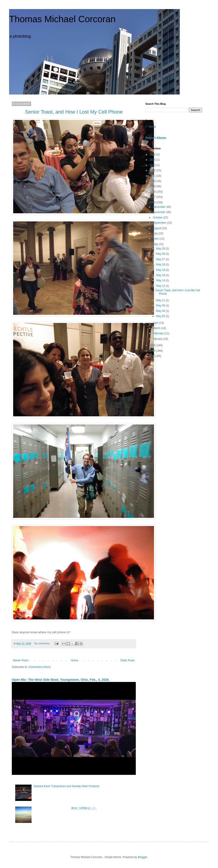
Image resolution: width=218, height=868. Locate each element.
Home (74, 660)
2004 (153, 351)
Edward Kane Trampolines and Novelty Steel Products (67, 786)
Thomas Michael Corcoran (62, 19)
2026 (153, 155)
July (156, 233)
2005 (153, 345)
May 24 (161, 264)
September (160, 223)
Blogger (142, 857)
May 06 (161, 311)
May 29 (161, 249)
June (156, 239)
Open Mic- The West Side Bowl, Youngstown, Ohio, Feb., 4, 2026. (61, 680)
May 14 (161, 280)
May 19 (161, 270)
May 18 (161, 275)
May (156, 244)
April (156, 323)
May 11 (161, 300)
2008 (153, 192)
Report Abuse (156, 138)
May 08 (161, 305)
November (160, 212)
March (157, 328)
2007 (153, 197)
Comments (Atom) (39, 667)
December (160, 207)
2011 (153, 176)
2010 (153, 181)
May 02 (161, 316)
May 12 (161, 286)
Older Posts (128, 660)
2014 (153, 160)
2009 (153, 186)
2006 (153, 202)
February (159, 333)
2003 (153, 356)
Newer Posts (21, 660)
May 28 (161, 254)
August (157, 228)
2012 (153, 170)
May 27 (161, 259)
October (158, 218)
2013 (153, 165)
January (158, 339)
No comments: (43, 643)
